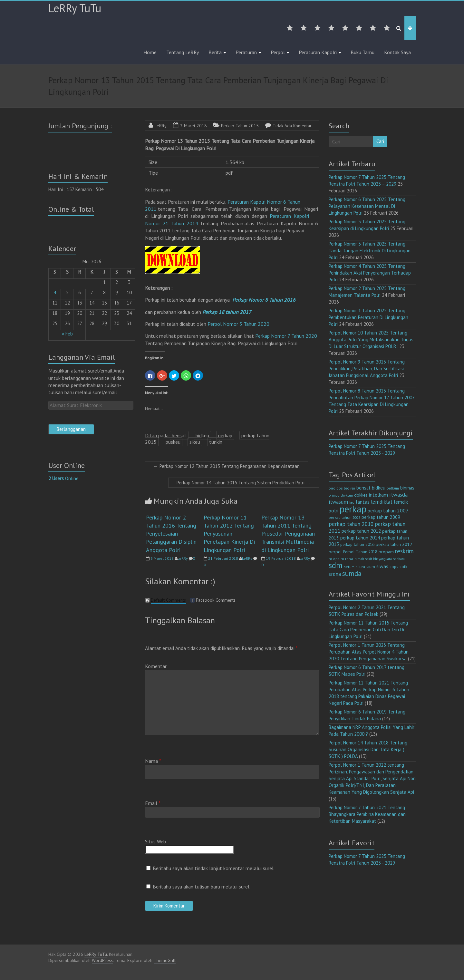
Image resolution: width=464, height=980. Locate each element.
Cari (380, 141)
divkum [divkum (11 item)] (347, 495)
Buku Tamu (362, 52)
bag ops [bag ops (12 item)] (336, 488)
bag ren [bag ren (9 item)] (349, 488)
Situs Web (155, 841)
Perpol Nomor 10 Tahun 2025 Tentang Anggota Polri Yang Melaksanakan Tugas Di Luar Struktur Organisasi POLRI (371, 340)
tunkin (216, 442)
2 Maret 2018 (193, 126)
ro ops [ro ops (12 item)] (334, 559)
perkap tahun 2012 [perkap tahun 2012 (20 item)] (361, 531)
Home (150, 52)
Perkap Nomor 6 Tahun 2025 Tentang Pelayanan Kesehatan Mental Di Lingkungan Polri (367, 206)
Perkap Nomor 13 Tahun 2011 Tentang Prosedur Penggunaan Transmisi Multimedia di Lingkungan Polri (288, 534)
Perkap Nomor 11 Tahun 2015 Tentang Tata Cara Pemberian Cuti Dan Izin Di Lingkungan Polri (368, 630)
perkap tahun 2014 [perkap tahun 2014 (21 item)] (360, 538)
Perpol (278, 52)
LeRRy (161, 126)
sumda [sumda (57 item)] (352, 573)
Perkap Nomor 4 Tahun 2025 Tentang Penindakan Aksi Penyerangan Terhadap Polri (370, 273)
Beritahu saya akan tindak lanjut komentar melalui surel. (214, 868)
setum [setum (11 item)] (349, 567)
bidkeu (202, 435)
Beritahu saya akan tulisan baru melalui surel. (202, 887)
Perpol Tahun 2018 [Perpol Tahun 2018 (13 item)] (360, 552)
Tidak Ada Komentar (292, 126)
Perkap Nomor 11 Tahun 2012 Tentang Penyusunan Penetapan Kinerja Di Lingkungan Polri (229, 534)
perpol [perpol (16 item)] (335, 552)
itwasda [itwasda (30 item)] (398, 495)
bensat (179, 435)
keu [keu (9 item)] (352, 502)
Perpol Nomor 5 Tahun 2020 (238, 324)
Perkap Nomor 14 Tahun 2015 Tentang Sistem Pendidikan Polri (244, 483)
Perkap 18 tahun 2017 (227, 312)
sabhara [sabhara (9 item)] (399, 559)
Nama (153, 761)
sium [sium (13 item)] (371, 567)
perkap (225, 435)
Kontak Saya (397, 52)
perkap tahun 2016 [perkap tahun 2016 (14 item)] (357, 544)
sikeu (195, 442)
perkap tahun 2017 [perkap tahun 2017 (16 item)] (394, 544)
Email (153, 803)
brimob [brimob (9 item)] (334, 495)
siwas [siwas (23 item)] (382, 566)
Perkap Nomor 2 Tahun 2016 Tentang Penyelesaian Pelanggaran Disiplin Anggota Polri (171, 534)
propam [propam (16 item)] (386, 552)
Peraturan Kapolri (318, 52)
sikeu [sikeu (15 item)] (360, 567)
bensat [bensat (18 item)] (363, 488)
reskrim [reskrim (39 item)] (404, 551)
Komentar (156, 666)
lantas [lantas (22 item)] (363, 502)
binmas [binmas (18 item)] (407, 488)
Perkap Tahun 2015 (240, 126)
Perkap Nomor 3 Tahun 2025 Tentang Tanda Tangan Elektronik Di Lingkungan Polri (370, 251)
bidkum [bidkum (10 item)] (393, 488)
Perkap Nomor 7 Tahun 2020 (286, 336)
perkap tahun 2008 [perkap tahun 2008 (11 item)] (344, 517)
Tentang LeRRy (183, 52)
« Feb (67, 334)
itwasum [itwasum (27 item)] (338, 502)
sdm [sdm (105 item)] (336, 565)
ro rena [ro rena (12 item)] (347, 559)
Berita (215, 52)
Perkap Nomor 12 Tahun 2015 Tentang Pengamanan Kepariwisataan (227, 466)
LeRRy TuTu (75, 8)
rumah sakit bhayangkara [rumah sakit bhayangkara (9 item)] (373, 559)
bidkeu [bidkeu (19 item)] (379, 488)
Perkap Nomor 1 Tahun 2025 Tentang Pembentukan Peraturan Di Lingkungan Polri (368, 317)
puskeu (173, 442)
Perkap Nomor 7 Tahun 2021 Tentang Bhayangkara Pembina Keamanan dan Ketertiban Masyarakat (367, 814)
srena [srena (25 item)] (335, 574)
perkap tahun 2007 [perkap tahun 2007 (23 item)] (388, 510)
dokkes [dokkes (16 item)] (361, 495)
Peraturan (246, 52)
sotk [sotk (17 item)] (404, 566)
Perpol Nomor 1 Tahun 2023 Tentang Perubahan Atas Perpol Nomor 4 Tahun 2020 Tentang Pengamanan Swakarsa (369, 652)
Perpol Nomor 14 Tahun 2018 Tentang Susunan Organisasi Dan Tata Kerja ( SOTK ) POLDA (368, 749)
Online (63, 478)
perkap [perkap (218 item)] (353, 509)
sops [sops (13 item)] (394, 567)
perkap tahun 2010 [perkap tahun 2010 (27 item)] (351, 524)
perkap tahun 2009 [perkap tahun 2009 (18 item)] (381, 517)
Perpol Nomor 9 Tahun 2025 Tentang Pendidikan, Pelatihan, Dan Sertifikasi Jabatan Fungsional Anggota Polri (367, 369)
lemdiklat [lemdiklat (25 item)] (382, 502)
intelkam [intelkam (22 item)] (378, 495)
